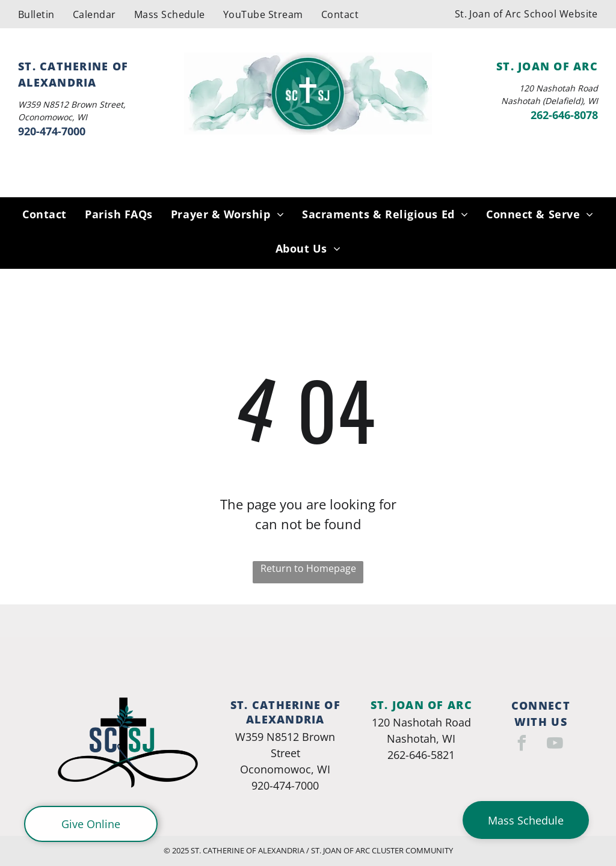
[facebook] (522, 745)
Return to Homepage (308, 568)
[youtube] (555, 745)
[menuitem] (36, 14)
